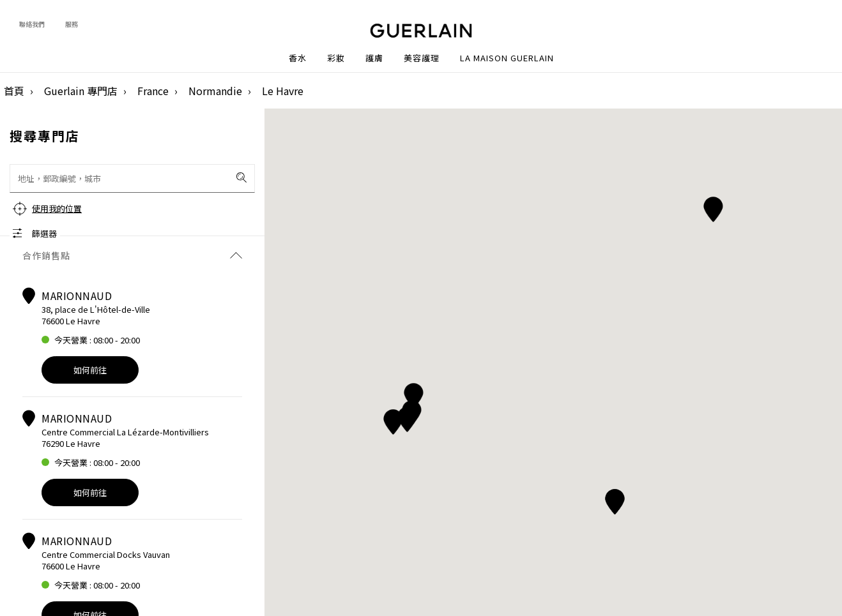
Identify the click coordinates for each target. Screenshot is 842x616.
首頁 (14, 91)
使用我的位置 (57, 208)
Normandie (215, 91)
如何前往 (90, 370)
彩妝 (336, 58)
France (153, 91)
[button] (713, 207)
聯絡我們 (32, 24)
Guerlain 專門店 (81, 91)
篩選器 (44, 233)
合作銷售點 (132, 255)
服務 (72, 24)
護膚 (374, 58)
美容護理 (422, 58)
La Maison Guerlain (507, 58)
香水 (298, 58)
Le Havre (283, 91)
